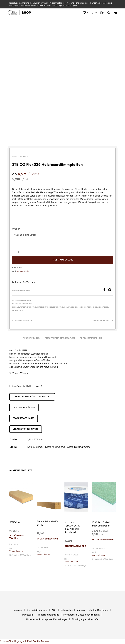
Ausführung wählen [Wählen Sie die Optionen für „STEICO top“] (17, 537)
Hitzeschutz (43, 307)
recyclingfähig (94, 307)
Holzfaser (69, 307)
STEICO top (16, 522)
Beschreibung (31, 338)
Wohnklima (17, 311)
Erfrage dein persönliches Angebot (32, 397)
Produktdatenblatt (24, 418)
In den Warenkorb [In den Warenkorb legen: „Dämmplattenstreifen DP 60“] (48, 539)
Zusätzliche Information (60, 338)
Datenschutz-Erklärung (73, 611)
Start (14, 157)
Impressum (28, 616)
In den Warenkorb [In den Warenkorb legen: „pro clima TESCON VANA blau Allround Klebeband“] (75, 547)
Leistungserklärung (24, 408)
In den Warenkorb (63, 260)
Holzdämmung (56, 307)
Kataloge (18, 611)
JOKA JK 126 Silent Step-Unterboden (99, 526)
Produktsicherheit (91, 338)
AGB (54, 611)
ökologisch (80, 307)
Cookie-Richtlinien (99, 611)
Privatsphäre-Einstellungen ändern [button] (81, 616)
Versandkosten (23, 271)
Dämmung (24, 157)
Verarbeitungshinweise (26, 429)
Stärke (16, 229)
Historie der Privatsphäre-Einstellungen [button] (47, 620)
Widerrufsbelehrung (48, 616)
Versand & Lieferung (37, 611)
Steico (105, 307)
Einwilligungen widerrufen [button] (85, 620)
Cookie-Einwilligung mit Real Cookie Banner (25, 642)
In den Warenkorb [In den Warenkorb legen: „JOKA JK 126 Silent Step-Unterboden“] (103, 544)
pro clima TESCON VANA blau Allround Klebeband (73, 528)
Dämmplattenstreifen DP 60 (49, 523)
